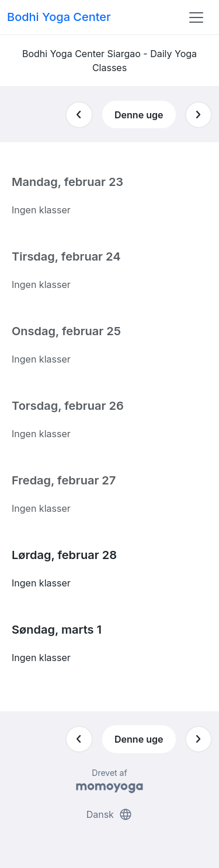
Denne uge (139, 115)
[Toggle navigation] (196, 17)
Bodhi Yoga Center (59, 17)
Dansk (110, 814)
